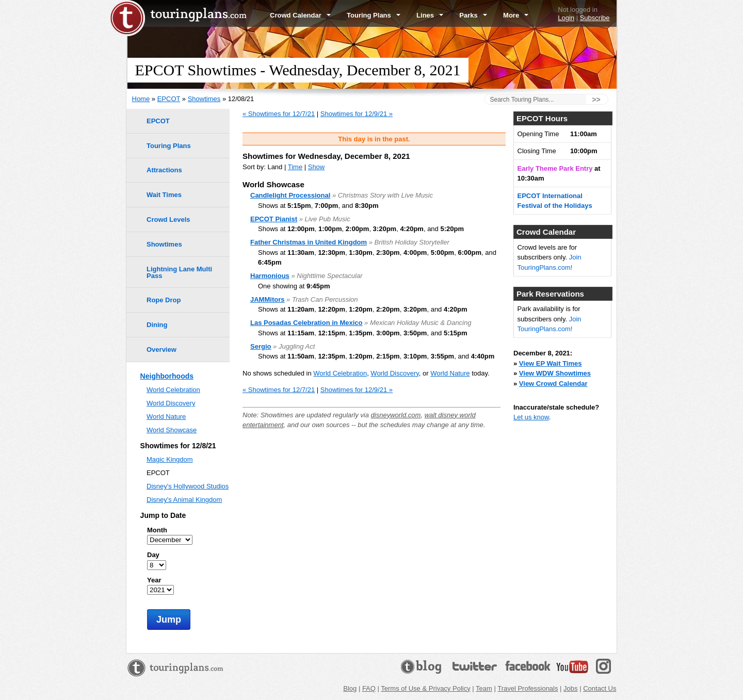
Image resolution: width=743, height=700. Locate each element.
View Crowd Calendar (553, 384)
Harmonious (270, 276)
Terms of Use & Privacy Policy (425, 688)
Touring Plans (374, 15)
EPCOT (169, 99)
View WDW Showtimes (555, 373)
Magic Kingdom (170, 459)
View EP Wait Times (551, 363)
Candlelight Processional (290, 195)
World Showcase (172, 430)
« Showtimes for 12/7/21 (279, 114)
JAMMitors (267, 299)
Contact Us (600, 688)
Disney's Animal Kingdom (184, 500)
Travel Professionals (528, 688)
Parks (473, 15)
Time (295, 167)
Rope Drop (164, 300)
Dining (157, 325)
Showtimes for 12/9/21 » (357, 114)
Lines (430, 15)
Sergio (261, 346)
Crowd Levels (168, 219)
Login (566, 18)
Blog (350, 688)
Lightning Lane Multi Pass (179, 272)
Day (153, 555)
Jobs (570, 688)
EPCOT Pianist (274, 219)
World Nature (450, 373)
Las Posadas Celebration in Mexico (306, 323)
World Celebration (340, 373)
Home (141, 99)
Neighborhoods (167, 376)
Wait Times (164, 195)
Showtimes (204, 99)
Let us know (531, 417)
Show (317, 167)
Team (484, 688)
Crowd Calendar (300, 15)
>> (596, 100)
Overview (161, 349)
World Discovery (394, 373)
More (516, 15)
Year (154, 580)
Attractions (164, 170)
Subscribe (595, 18)
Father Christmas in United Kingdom (309, 242)
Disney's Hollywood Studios (188, 486)
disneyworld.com (396, 415)
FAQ (369, 688)
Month (157, 530)
